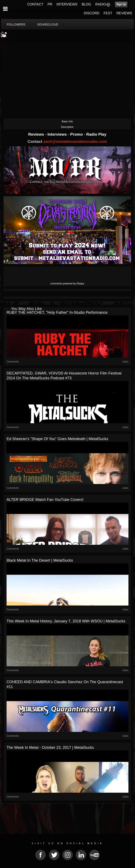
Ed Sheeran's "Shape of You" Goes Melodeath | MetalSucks (57, 439)
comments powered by (67, 284)
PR (50, 4)
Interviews (58, 134)
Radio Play (96, 134)
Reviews (37, 134)
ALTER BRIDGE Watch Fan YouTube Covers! (45, 500)
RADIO (101, 4)
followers (16, 24)
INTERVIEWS (67, 4)
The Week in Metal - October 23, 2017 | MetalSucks (50, 748)
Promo (77, 134)
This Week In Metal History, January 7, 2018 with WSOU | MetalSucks (66, 621)
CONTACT (35, 4)
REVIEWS (124, 13)
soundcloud (48, 24)
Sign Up (121, 4)
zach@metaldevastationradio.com (75, 141)
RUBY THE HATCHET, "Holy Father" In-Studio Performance (57, 312)
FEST (108, 13)
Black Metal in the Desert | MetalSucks (40, 560)
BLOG (86, 4)
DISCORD (92, 13)
